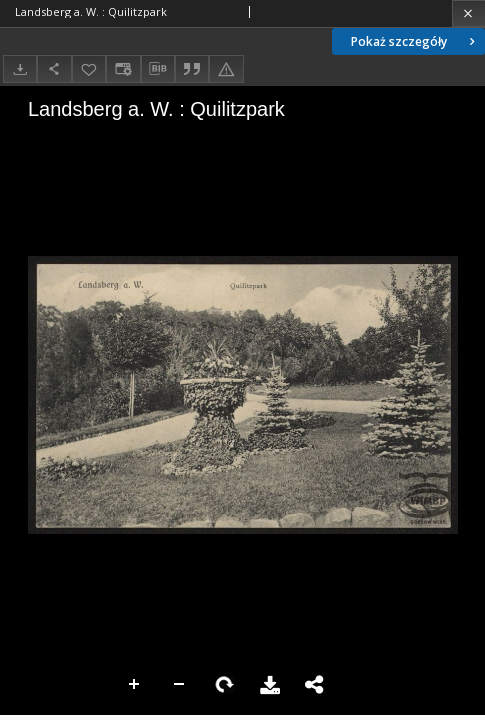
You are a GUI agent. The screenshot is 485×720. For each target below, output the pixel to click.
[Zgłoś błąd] (226, 68)
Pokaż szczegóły (415, 41)
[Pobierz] (20, 68)
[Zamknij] (468, 13)
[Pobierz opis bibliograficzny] (158, 69)
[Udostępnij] (54, 68)
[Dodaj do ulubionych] (89, 68)
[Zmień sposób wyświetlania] (123, 68)
